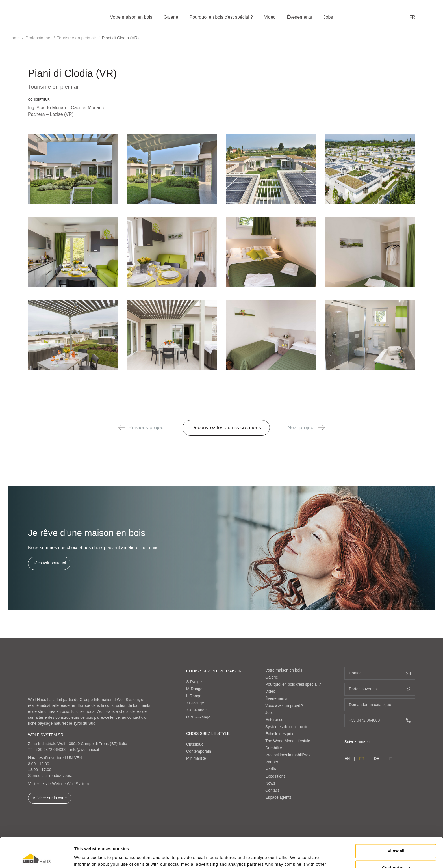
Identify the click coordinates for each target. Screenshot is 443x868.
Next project (306, 428)
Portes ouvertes (380, 689)
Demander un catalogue (380, 705)
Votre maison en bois (131, 17)
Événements (300, 17)
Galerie (171, 17)
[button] (122, 428)
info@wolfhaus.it (85, 750)
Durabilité (274, 748)
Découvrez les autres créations (226, 428)
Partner (272, 762)
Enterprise (274, 720)
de (376, 759)
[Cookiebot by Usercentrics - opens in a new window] (37, 857)
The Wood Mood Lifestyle (288, 741)
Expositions (275, 776)
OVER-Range (198, 717)
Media (271, 769)
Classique (195, 744)
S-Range (194, 682)
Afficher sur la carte (50, 798)
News (270, 783)
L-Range (194, 696)
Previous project (142, 428)
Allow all (396, 821)
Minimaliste (196, 758)
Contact (272, 790)
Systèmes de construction (288, 727)
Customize (396, 838)
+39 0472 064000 (51, 750)
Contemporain (199, 751)
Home (14, 38)
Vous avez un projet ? (284, 705)
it (390, 759)
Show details (87, 857)
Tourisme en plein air (77, 38)
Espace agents (278, 797)
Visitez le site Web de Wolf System (58, 784)
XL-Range (195, 703)
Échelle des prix (279, 734)
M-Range (194, 689)
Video (270, 17)
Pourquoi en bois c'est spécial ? (221, 17)
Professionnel (38, 38)
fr (412, 17)
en (347, 759)
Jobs (328, 17)
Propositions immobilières (288, 755)
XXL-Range (196, 710)
